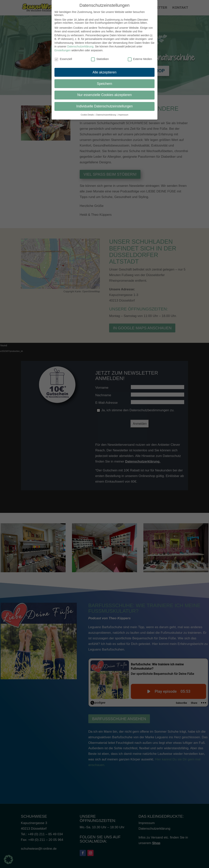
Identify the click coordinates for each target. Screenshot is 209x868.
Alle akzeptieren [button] (105, 72)
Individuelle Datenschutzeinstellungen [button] (105, 106)
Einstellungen (63, 50)
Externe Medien (140, 59)
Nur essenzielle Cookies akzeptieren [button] (104, 95)
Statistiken (100, 59)
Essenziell (63, 59)
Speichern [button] (105, 84)
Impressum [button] (123, 115)
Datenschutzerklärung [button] (106, 115)
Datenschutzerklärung (80, 46)
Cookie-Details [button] (87, 115)
